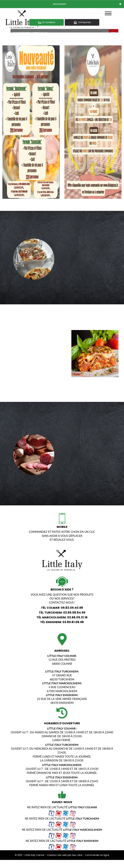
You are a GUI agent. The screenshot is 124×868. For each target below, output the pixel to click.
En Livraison (46, 22)
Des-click (77, 855)
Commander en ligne (97, 855)
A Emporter (82, 22)
